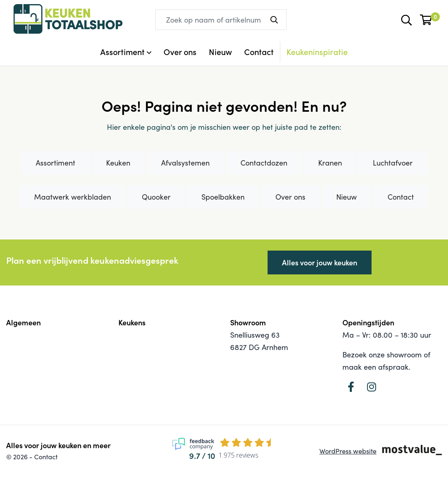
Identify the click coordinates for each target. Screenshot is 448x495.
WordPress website (348, 451)
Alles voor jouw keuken (320, 262)
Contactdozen (264, 163)
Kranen (330, 163)
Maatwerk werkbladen (73, 197)
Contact (259, 52)
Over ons (180, 52)
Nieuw (220, 52)
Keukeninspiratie (317, 52)
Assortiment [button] (122, 52)
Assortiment (55, 163)
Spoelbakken (223, 197)
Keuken (118, 163)
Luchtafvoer (393, 163)
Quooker (156, 197)
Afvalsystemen (185, 163)
